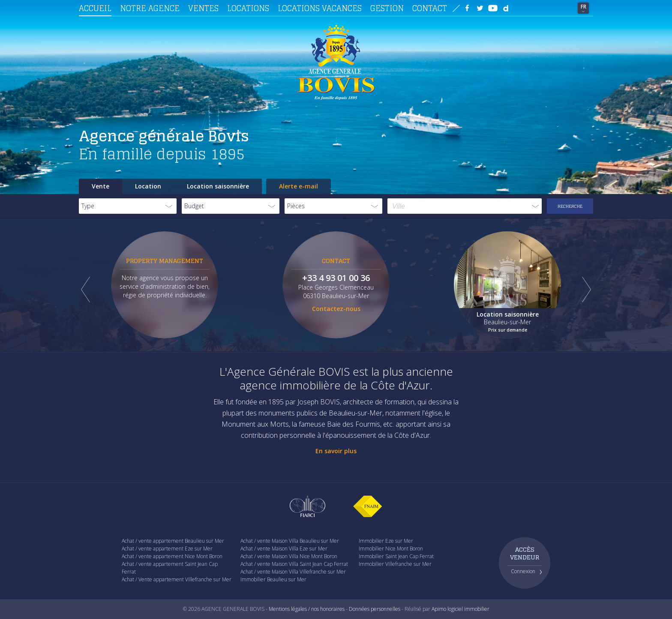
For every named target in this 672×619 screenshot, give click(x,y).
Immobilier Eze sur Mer (386, 541)
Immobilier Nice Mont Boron (391, 549)
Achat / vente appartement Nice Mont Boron (172, 556)
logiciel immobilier (468, 609)
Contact (430, 8)
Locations (248, 8)
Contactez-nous (336, 309)
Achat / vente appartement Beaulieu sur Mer (173, 541)
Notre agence (150, 8)
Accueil (95, 8)
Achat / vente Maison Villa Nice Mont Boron (289, 556)
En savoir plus (336, 451)
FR (583, 7)
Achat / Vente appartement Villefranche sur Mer (177, 579)
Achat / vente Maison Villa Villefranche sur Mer (293, 572)
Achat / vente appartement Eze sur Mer (167, 549)
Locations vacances (320, 8)
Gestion (387, 8)
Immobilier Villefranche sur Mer (395, 564)
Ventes (203, 8)
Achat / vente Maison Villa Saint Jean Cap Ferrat (294, 564)
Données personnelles (375, 609)
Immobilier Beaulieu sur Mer (273, 579)
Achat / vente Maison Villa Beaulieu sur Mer (290, 541)
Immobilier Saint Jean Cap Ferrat (396, 556)
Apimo (439, 609)
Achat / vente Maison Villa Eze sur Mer (284, 549)
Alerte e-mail (298, 186)
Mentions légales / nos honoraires (307, 609)
